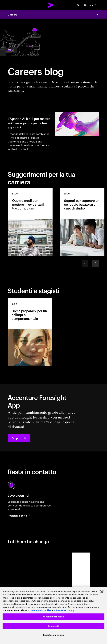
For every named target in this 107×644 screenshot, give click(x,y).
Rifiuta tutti (54, 626)
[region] (54, 615)
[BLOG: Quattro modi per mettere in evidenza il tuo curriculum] (30, 222)
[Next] (95, 263)
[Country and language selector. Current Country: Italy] (90, 5)
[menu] (9, 5)
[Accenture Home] (51, 5)
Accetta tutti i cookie (54, 617)
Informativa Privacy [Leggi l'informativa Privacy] (64, 610)
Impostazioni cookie (54, 635)
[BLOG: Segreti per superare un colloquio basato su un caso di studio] (82, 222)
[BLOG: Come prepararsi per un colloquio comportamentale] (30, 332)
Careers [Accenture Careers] (12, 14)
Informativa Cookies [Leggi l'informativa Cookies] (41, 610)
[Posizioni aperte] (20, 515)
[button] (19, 438)
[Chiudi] (102, 592)
